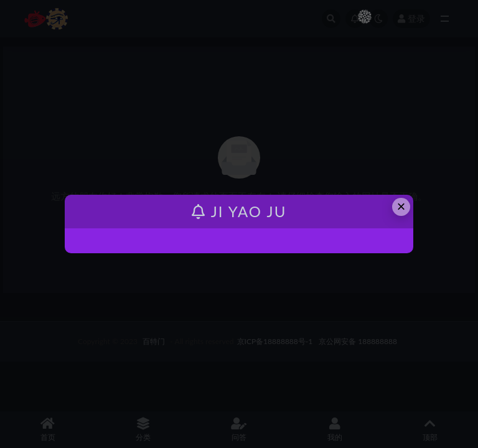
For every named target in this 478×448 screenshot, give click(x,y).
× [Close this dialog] (401, 206)
